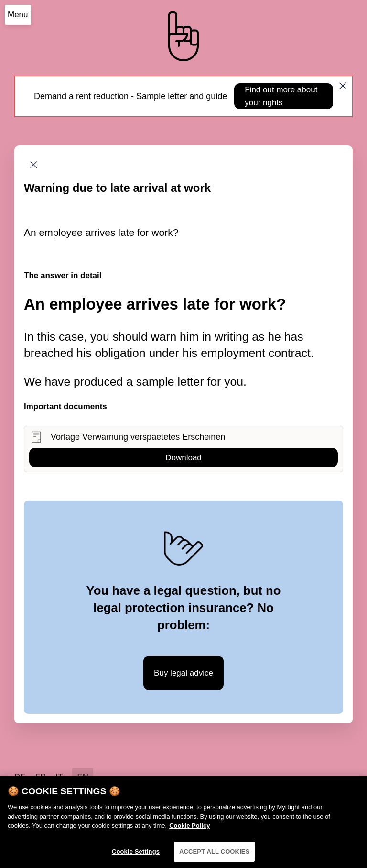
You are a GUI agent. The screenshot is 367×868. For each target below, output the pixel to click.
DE (20, 777)
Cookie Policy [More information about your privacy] (189, 829)
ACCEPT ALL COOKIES (215, 855)
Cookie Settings (136, 855)
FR (41, 777)
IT (59, 777)
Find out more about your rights (281, 96)
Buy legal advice (183, 673)
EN (83, 777)
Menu (18, 15)
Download (183, 458)
